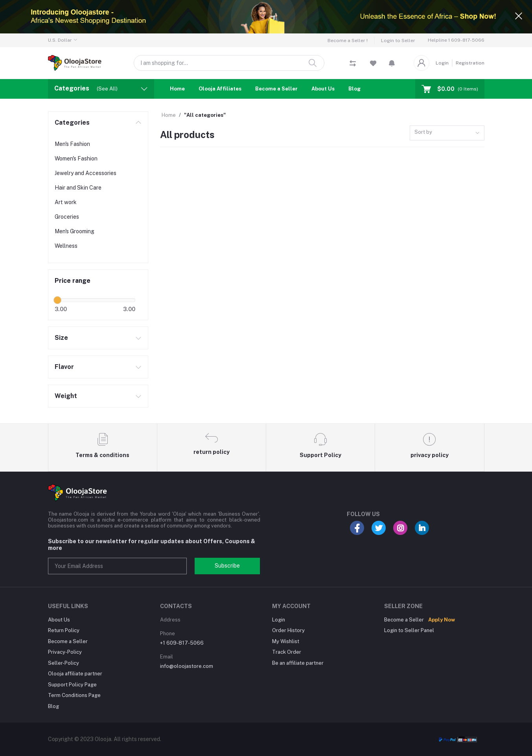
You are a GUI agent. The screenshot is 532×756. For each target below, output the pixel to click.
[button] (392, 63)
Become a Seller (276, 89)
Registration (470, 63)
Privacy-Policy (65, 652)
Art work (66, 202)
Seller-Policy (64, 663)
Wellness (66, 246)
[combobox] (447, 133)
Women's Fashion (76, 159)
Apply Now (442, 620)
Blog (354, 89)
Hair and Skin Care (78, 188)
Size (61, 338)
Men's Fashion (72, 144)
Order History (288, 630)
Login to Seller (398, 41)
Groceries (67, 217)
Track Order (287, 652)
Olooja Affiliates (220, 89)
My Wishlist (286, 641)
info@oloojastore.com (187, 666)
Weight (66, 396)
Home (177, 89)
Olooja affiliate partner (75, 674)
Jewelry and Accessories (86, 173)
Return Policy (64, 630)
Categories (72, 123)
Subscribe (227, 566)
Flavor (64, 367)
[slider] (58, 300)
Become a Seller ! (348, 41)
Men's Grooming (75, 231)
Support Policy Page (72, 685)
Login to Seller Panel (409, 630)
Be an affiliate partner (298, 663)
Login (442, 63)
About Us (323, 89)
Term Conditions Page (74, 695)
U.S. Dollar (60, 40)
